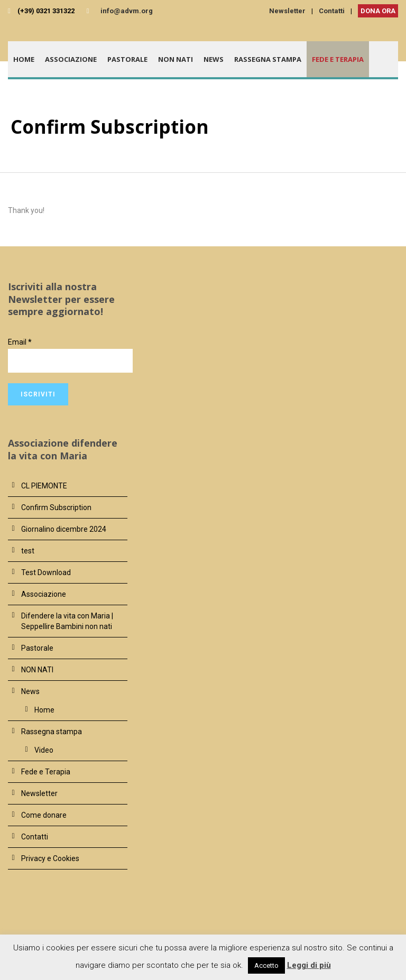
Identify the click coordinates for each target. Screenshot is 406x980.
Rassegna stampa (268, 59)
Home (24, 59)
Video (44, 750)
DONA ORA (378, 11)
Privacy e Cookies (50, 858)
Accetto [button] (266, 965)
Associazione (71, 59)
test (28, 551)
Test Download (46, 572)
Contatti (332, 11)
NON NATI (176, 59)
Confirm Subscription (56, 507)
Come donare (44, 815)
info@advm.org (127, 11)
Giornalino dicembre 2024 (64, 529)
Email (20, 342)
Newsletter (287, 11)
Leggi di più (309, 965)
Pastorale (127, 59)
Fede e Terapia (338, 59)
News (214, 59)
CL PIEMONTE (44, 486)
